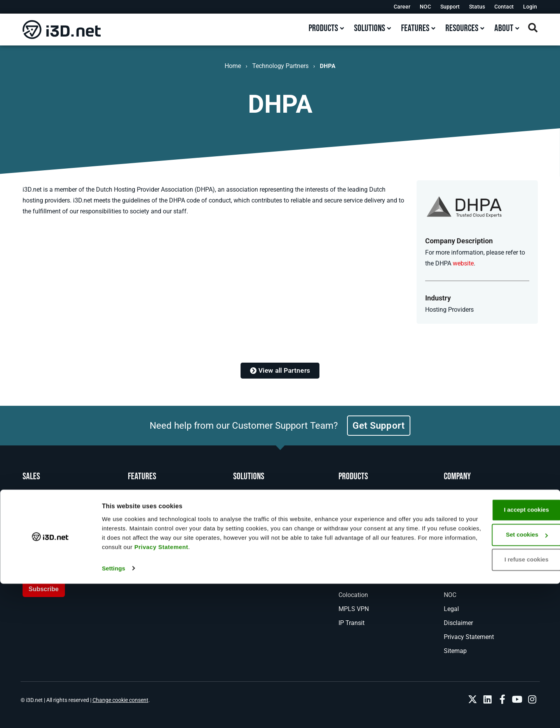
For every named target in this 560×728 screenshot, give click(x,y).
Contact (504, 7)
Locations (141, 511)
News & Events (464, 539)
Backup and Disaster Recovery (275, 525)
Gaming (244, 497)
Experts (138, 525)
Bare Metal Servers (364, 497)
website (463, 263)
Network (139, 497)
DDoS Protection (361, 581)
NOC (425, 7)
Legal (451, 609)
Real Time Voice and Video (270, 539)
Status (477, 7)
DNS (239, 511)
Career (402, 7)
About (452, 525)
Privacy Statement (330, 691)
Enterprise (247, 567)
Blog (450, 553)
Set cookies (495, 679)
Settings (113, 713)
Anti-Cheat (353, 567)
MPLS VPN (354, 609)
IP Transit (352, 623)
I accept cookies (495, 654)
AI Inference (249, 553)
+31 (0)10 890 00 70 (64, 510)
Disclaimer (458, 623)
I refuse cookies (495, 704)
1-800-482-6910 (58, 495)
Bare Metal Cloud (362, 511)
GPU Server (354, 525)
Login (530, 7)
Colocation (353, 595)
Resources (458, 581)
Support (450, 7)
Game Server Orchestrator (374, 539)
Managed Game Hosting (372, 553)
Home (233, 66)
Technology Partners (280, 66)
